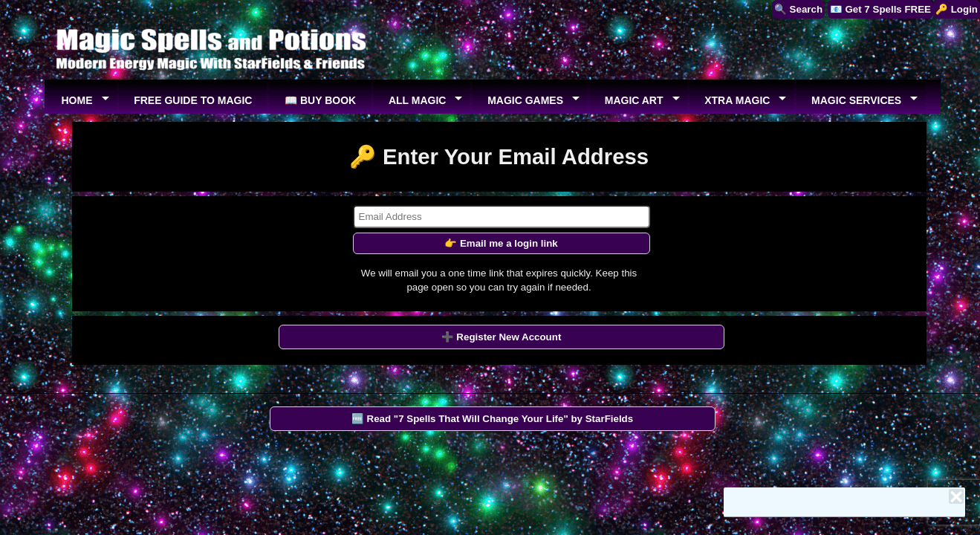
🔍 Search (798, 9)
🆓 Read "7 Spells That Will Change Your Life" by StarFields (492, 419)
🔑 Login (957, 9)
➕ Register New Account (502, 337)
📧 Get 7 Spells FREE (880, 9)
